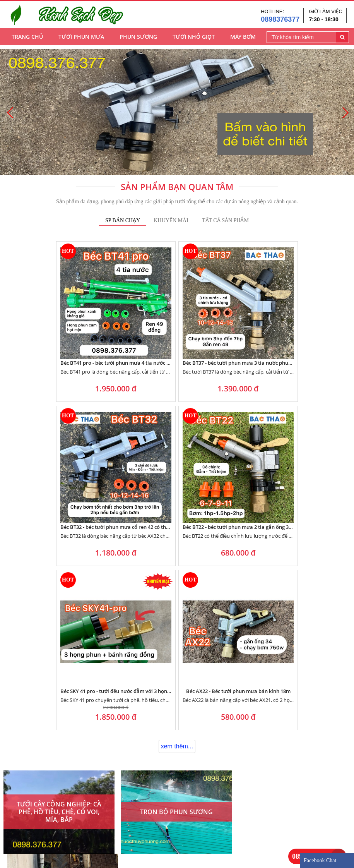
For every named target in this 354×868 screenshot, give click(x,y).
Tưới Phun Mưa (81, 39)
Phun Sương (138, 39)
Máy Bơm (243, 39)
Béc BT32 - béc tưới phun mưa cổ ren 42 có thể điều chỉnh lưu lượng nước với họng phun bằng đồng (218, 321)
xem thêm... (177, 499)
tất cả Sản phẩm (225, 220)
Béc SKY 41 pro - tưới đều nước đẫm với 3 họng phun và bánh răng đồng (136, 444)
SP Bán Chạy (123, 220)
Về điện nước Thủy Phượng (38, 835)
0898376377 (280, 20)
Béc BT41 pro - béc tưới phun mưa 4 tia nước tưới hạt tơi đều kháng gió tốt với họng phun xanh (53, 321)
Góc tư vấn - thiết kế (147, 835)
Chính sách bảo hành (148, 826)
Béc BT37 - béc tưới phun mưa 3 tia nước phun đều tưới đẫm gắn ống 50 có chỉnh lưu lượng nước (136, 321)
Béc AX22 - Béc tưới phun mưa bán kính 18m (218, 444)
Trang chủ (27, 39)
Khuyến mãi (171, 220)
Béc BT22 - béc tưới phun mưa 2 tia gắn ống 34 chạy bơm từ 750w (301, 321)
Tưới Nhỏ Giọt (194, 39)
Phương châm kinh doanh (36, 826)
